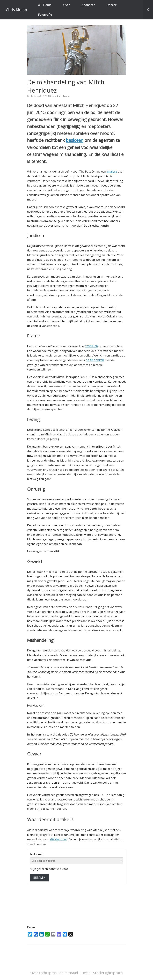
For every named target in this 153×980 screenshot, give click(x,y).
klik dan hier (58, 839)
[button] (148, 10)
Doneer (111, 5)
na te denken (94, 360)
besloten (74, 140)
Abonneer (88, 5)
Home (45, 5)
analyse (112, 171)
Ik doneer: (37, 854)
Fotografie (45, 15)
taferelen (91, 346)
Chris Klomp (63, 96)
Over (66, 5)
